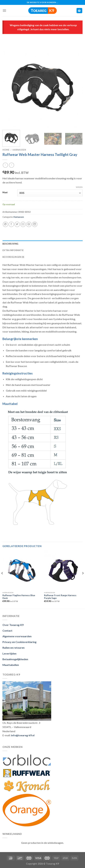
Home (6, 150)
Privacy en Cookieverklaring (19, 642)
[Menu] (4, 10)
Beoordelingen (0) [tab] (13, 257)
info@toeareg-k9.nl (23, 735)
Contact (7, 631)
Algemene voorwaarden (17, 636)
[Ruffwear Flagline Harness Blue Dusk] (22, 571)
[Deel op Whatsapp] (5, 224)
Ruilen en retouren (13, 648)
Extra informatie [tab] (13, 250)
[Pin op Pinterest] (29, 224)
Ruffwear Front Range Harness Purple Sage (60, 597)
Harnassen (19, 150)
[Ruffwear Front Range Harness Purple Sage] (63, 571)
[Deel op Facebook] (11, 224)
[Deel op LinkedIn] (35, 224)
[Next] (83, 580)
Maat (5, 193)
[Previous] (2, 580)
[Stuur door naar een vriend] (23, 224)
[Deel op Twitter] (17, 224)
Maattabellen (11, 665)
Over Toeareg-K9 (13, 625)
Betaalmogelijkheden (15, 659)
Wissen (79, 187)
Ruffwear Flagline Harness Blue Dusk (19, 597)
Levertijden (9, 653)
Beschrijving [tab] (10, 244)
